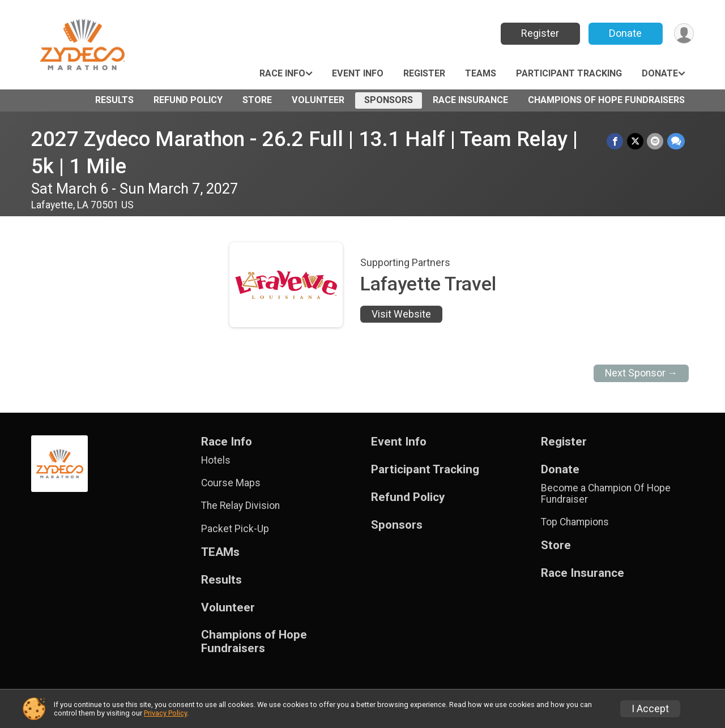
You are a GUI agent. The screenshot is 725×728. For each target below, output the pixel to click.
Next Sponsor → (641, 373)
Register (540, 33)
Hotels (216, 460)
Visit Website (401, 314)
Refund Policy (188, 100)
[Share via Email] (656, 141)
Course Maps (231, 483)
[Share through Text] (676, 141)
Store (257, 100)
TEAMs (481, 73)
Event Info (358, 73)
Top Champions (575, 522)
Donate (625, 33)
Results (114, 100)
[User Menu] (683, 34)
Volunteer (318, 100)
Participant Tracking (569, 73)
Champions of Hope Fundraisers (606, 100)
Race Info (282, 73)
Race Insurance (470, 100)
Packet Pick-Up (235, 529)
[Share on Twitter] (636, 141)
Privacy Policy (165, 713)
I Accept (650, 709)
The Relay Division (240, 506)
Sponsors (389, 100)
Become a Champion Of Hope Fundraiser (606, 494)
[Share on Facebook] (616, 141)
